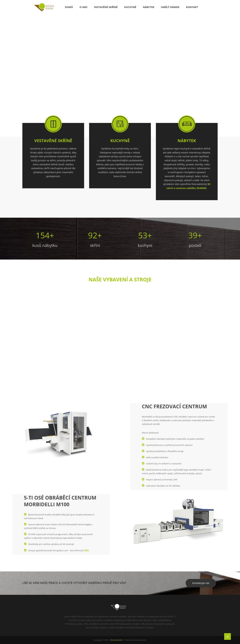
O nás (84, 7)
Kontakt (192, 7)
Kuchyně (130, 7)
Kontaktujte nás (201, 583)
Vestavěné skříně (106, 7)
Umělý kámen (170, 7)
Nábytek (149, 7)
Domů (69, 7)
